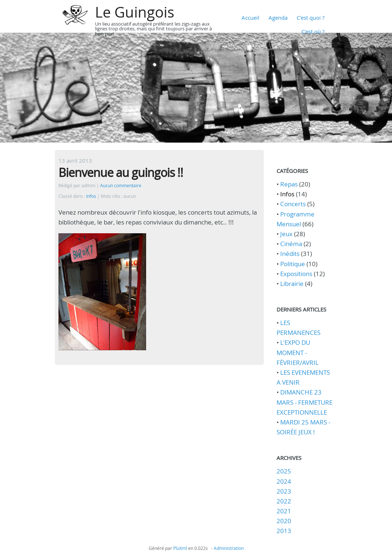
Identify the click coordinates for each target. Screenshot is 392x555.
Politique (293, 264)
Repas (289, 184)
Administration (229, 548)
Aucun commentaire (121, 186)
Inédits (290, 254)
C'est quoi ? (311, 18)
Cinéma (291, 244)
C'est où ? (313, 31)
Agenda (278, 18)
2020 (284, 521)
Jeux (286, 234)
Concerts (293, 204)
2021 (284, 511)
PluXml (180, 548)
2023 (284, 491)
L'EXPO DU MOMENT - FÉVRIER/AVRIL (298, 352)
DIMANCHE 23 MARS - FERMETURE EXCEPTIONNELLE (305, 402)
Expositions (296, 274)
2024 (284, 481)
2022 (284, 501)
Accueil (250, 18)
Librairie (292, 284)
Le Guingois (135, 12)
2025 (284, 471)
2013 (284, 531)
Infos (91, 196)
